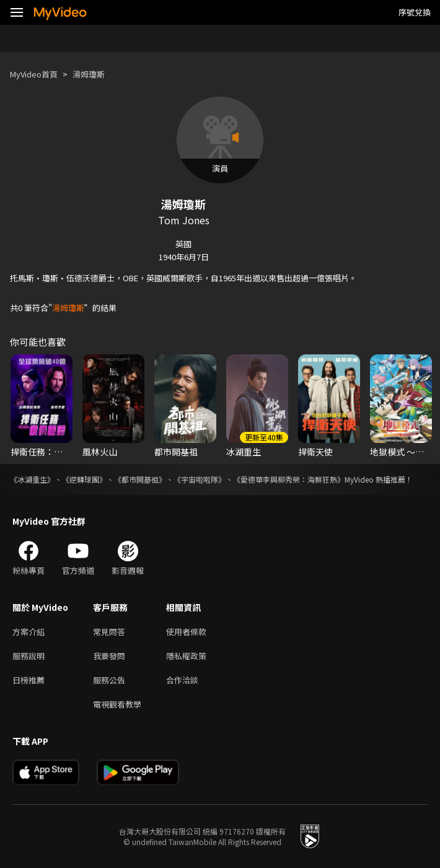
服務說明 (29, 656)
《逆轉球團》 (84, 479)
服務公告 (109, 680)
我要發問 (109, 656)
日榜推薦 (29, 680)
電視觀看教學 (117, 704)
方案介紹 (29, 632)
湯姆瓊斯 (89, 74)
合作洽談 (182, 680)
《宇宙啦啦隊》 (200, 479)
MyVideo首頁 (34, 74)
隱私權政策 (186, 656)
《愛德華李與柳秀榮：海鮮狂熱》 (289, 479)
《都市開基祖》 (140, 479)
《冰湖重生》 (32, 479)
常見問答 (109, 632)
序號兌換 (415, 12)
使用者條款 (186, 632)
